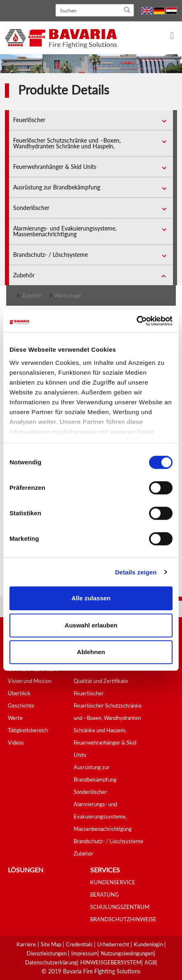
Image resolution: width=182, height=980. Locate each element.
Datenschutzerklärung (51, 962)
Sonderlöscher (31, 208)
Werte (15, 718)
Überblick (19, 693)
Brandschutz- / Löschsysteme (50, 255)
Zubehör (24, 275)
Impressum (84, 953)
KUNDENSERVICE (113, 882)
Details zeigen (136, 572)
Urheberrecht (114, 944)
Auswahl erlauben (91, 625)
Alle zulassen (91, 598)
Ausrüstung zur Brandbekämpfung (57, 187)
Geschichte (21, 706)
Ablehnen (91, 652)
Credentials (80, 944)
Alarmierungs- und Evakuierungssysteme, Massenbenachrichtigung (65, 231)
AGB (150, 962)
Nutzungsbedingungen (127, 953)
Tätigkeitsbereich (28, 730)
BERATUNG (105, 895)
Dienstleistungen (47, 953)
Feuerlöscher (29, 120)
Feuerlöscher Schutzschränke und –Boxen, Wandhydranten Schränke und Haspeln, (67, 143)
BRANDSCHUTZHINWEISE (123, 919)
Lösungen (26, 870)
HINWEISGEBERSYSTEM (111, 962)
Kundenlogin (149, 944)
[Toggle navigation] (167, 37)
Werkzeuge (68, 295)
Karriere (26, 944)
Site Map (52, 944)
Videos (16, 742)
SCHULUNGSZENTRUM (120, 907)
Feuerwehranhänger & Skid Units (55, 167)
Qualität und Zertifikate (101, 681)
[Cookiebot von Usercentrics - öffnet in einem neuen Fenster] (136, 321)
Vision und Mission (30, 681)
